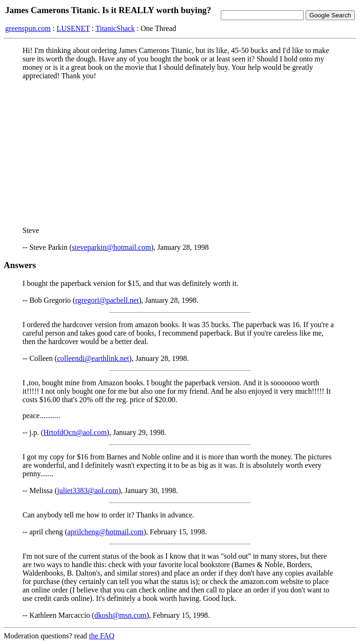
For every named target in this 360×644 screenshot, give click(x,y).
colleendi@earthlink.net (93, 358)
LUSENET (73, 28)
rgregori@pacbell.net (107, 300)
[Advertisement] (180, 153)
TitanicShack (115, 28)
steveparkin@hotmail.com (111, 247)
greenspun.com (28, 28)
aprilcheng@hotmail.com (106, 532)
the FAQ (102, 636)
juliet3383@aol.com (88, 490)
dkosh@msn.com (120, 615)
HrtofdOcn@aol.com (75, 432)
